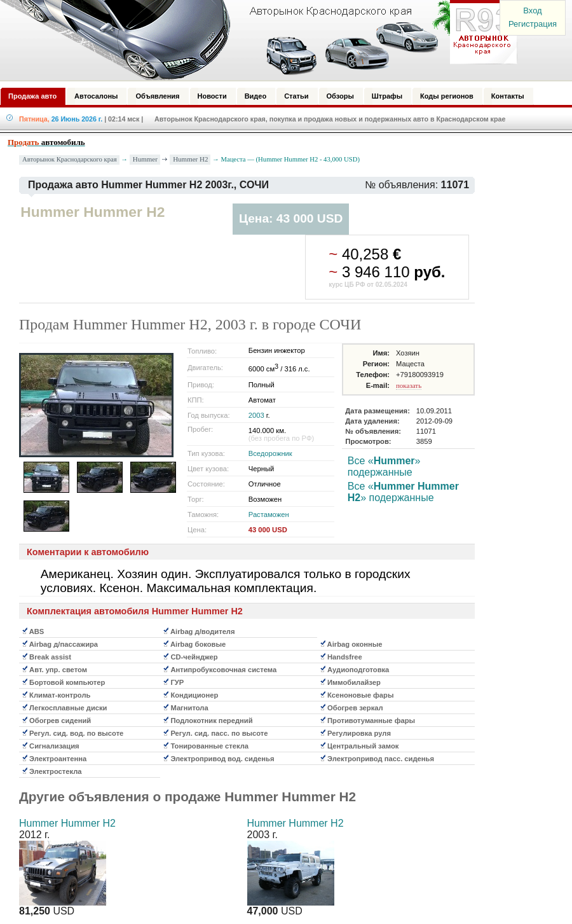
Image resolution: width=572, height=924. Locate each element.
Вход (532, 10)
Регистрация (533, 24)
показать (409, 385)
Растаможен (269, 514)
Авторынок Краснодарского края (70, 159)
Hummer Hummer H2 (67, 823)
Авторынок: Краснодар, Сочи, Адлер (254, 40)
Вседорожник (270, 453)
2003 (256, 415)
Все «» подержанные (384, 466)
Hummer (145, 159)
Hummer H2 (190, 159)
